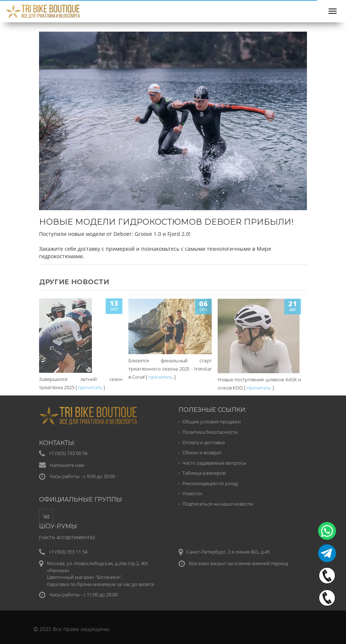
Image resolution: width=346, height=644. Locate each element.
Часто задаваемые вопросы (214, 463)
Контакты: (57, 443)
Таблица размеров (204, 473)
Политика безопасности (210, 432)
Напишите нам (67, 465)
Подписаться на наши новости (218, 504)
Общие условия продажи (212, 422)
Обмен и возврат (202, 452)
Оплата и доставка (204, 442)
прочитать (90, 387)
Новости (192, 493)
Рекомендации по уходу (210, 483)
